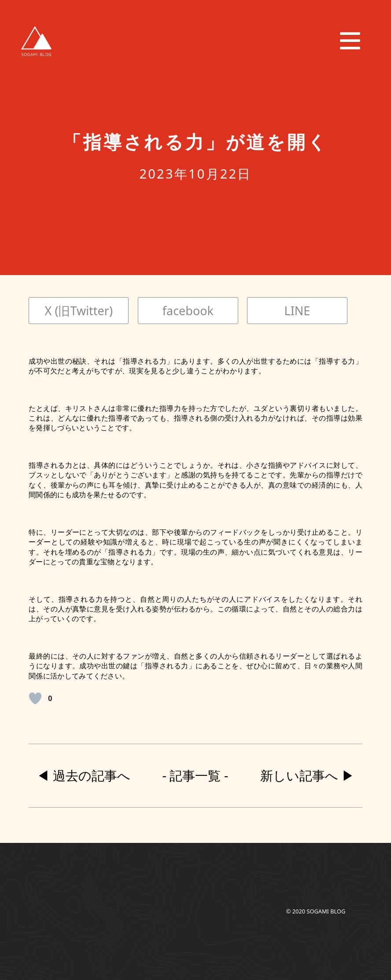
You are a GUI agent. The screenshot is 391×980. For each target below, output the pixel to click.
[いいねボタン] (35, 698)
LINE (297, 311)
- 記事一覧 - (195, 775)
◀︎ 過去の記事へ (83, 775)
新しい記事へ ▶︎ (307, 775)
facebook (188, 311)
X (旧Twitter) (79, 311)
